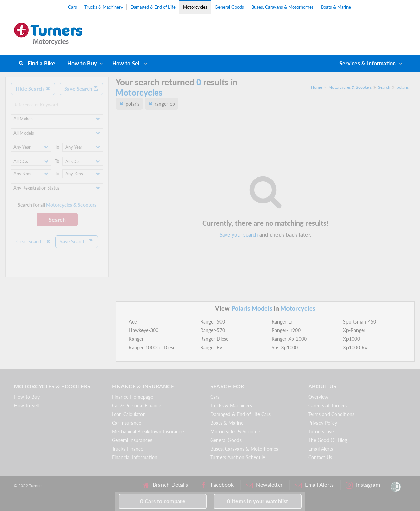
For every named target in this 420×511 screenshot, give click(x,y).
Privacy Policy (323, 423)
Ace (133, 322)
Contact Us (320, 457)
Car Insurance (126, 423)
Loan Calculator (128, 414)
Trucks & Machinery (104, 7)
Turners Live (321, 431)
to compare (163, 501)
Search (57, 219)
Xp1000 (351, 339)
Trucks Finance (128, 449)
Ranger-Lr (282, 322)
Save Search (81, 89)
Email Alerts (321, 449)
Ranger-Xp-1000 (289, 339)
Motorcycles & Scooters (350, 87)
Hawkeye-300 (144, 330)
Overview (318, 397)
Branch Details (165, 485)
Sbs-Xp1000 (285, 348)
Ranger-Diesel (215, 339)
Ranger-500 (213, 322)
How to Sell (126, 63)
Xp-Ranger (354, 330)
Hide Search (33, 89)
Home (316, 87)
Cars (72, 7)
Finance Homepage (132, 397)
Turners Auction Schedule (238, 457)
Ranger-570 (213, 330)
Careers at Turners (328, 406)
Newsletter (264, 485)
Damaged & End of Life (153, 7)
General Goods (229, 7)
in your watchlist (258, 501)
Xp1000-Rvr (356, 348)
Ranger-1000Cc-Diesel (153, 348)
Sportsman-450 (360, 322)
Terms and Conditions (331, 414)
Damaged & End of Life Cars (240, 414)
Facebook (217, 485)
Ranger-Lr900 (286, 330)
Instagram (363, 485)
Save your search (239, 234)
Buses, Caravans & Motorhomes (282, 7)
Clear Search (33, 242)
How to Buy (82, 63)
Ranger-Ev (211, 348)
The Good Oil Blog (328, 440)
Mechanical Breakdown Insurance (148, 431)
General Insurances (132, 440)
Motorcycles (195, 7)
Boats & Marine (336, 7)
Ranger (136, 339)
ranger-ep (165, 104)
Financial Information (135, 457)
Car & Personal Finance (136, 406)
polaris (403, 87)
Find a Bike (41, 63)
